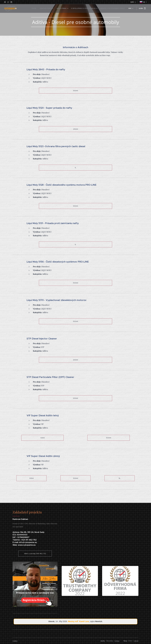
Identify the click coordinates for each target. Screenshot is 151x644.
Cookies (15, 641)
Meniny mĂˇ (78, 621)
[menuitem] (35, 8)
